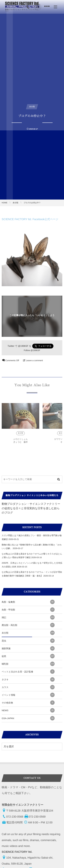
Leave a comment (34, 360)
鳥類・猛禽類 (28, 602)
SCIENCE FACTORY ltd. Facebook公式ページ (30, 219)
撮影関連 (28, 648)
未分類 (20, 434)
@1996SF (23, 346)
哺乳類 (28, 664)
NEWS (28, 710)
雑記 (28, 617)
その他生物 (28, 703)
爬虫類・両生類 (28, 625)
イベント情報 (28, 695)
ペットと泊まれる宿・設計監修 (28, 672)
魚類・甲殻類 (28, 610)
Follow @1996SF (32, 350)
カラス (28, 687)
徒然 (28, 656)
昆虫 (28, 641)
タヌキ (28, 679)
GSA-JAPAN (28, 718)
